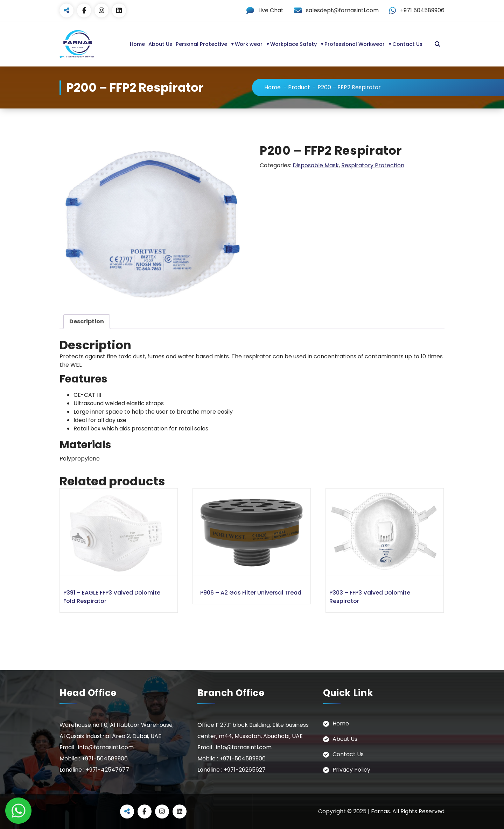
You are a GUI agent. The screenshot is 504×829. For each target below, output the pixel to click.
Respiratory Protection (373, 165)
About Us (160, 44)
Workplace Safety (293, 44)
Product (299, 87)
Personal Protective (201, 44)
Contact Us (407, 44)
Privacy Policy (351, 770)
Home (137, 44)
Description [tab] (87, 321)
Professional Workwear (355, 44)
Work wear (249, 44)
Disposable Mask (316, 165)
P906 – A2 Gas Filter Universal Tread (251, 593)
